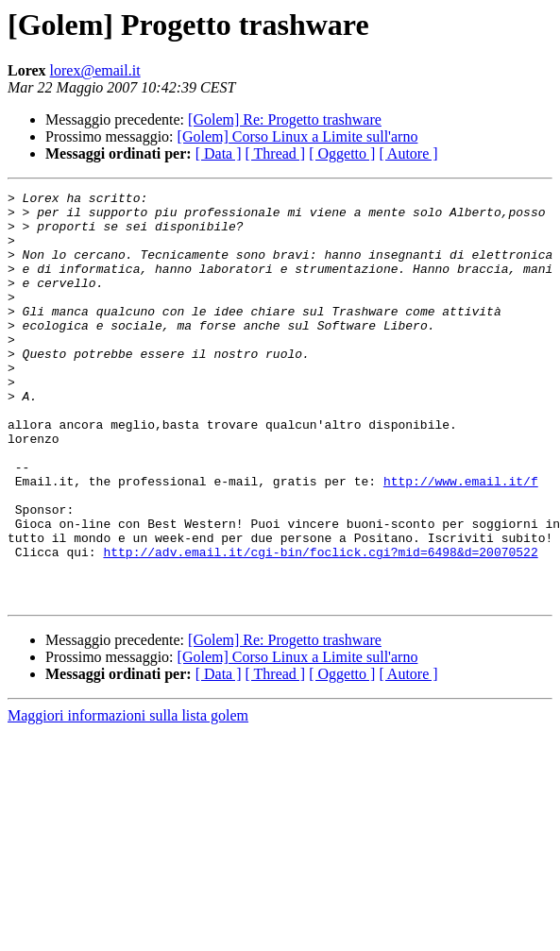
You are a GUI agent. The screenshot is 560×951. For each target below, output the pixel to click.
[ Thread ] (276, 153)
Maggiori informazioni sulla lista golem (128, 798)
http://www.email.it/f (461, 540)
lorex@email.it (95, 70)
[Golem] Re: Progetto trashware (285, 119)
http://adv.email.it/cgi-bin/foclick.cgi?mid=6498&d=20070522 (320, 625)
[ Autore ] (408, 153)
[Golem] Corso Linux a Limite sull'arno (298, 136)
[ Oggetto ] (342, 153)
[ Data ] (219, 153)
